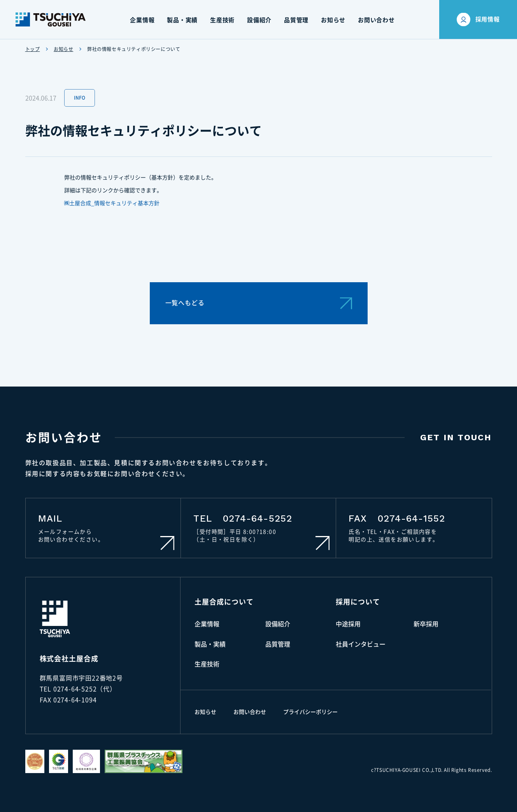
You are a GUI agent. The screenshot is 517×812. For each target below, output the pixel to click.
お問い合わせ (250, 712)
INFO (80, 98)
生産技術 (207, 664)
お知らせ (63, 49)
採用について (358, 602)
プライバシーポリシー (310, 712)
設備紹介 (278, 624)
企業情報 (207, 624)
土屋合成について (224, 602)
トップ (33, 49)
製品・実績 (210, 644)
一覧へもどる (259, 303)
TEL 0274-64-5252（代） (78, 689)
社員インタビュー (361, 644)
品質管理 (278, 644)
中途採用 (348, 624)
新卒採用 (426, 624)
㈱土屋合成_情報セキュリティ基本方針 (112, 203)
